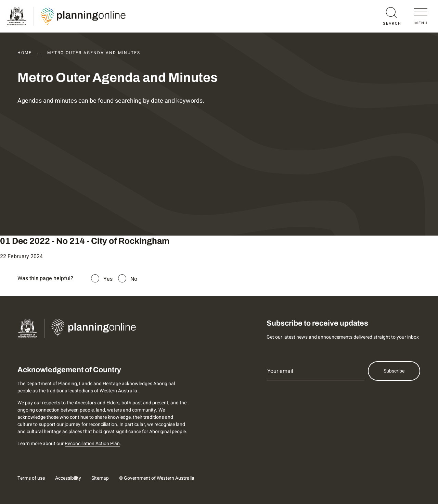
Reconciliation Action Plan (92, 444)
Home (25, 53)
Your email (280, 371)
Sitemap (100, 478)
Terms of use (31, 478)
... (40, 53)
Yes (108, 279)
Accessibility (68, 478)
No (134, 279)
